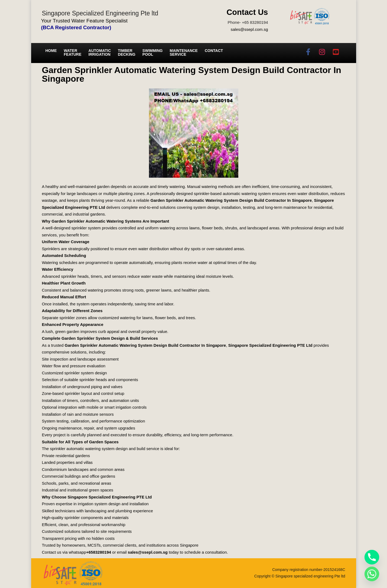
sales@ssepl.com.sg (249, 29)
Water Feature (73, 52)
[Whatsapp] (372, 574)
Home (51, 51)
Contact (214, 51)
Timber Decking (127, 52)
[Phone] (372, 557)
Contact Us (247, 12)
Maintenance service (184, 52)
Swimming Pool (153, 52)
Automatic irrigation (100, 52)
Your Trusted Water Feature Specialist (84, 21)
